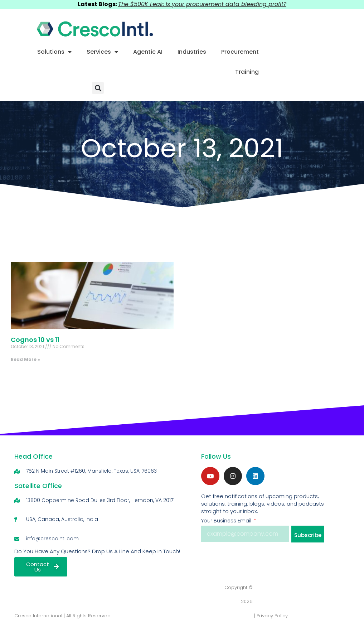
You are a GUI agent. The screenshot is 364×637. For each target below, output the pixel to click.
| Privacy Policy (271, 616)
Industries (192, 52)
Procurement (240, 52)
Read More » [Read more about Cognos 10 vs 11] (25, 359)
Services (102, 52)
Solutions (54, 52)
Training (247, 72)
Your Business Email (227, 521)
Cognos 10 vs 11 (35, 340)
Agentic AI (148, 52)
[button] (98, 88)
